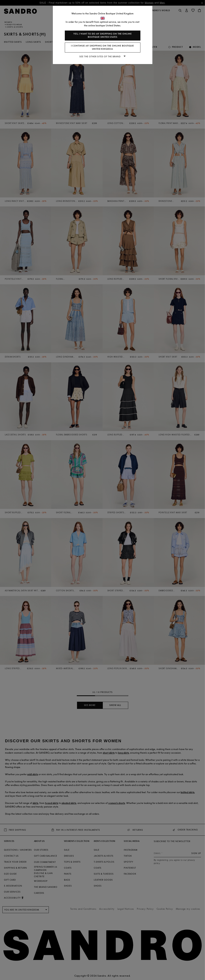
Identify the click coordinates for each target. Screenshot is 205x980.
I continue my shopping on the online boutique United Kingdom (102, 47)
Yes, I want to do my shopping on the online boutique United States (103, 35)
